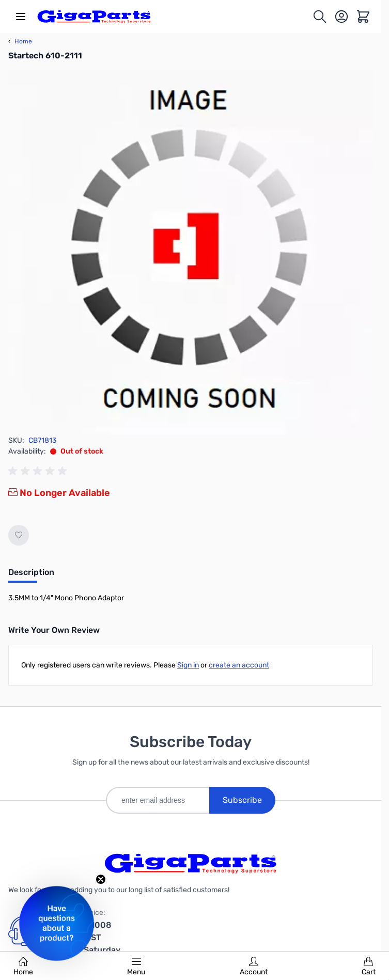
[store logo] (94, 17)
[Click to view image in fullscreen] (191, 253)
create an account (239, 665)
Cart (369, 967)
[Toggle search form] (320, 17)
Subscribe (242, 800)
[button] (57, 923)
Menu (136, 967)
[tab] (31, 575)
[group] (39, 471)
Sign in (188, 665)
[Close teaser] (101, 879)
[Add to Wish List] (19, 535)
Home (23, 967)
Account (254, 967)
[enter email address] (158, 800)
